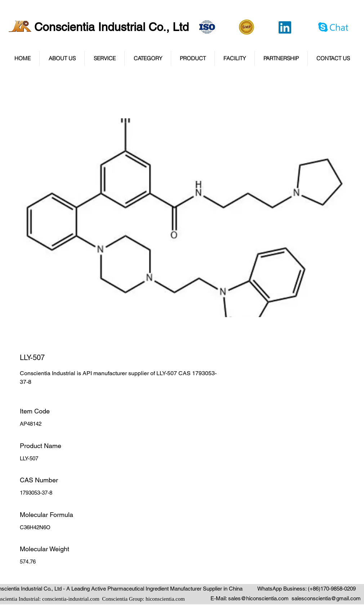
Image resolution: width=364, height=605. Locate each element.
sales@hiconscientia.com (258, 598)
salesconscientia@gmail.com (326, 598)
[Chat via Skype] (334, 28)
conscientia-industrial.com (71, 599)
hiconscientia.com (165, 599)
